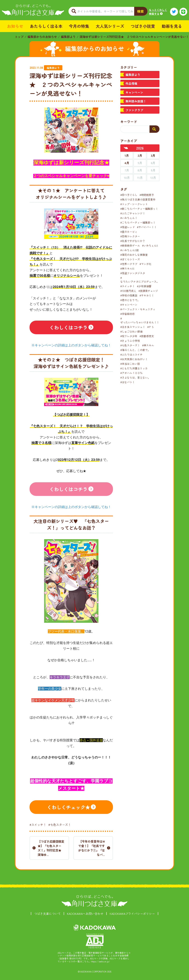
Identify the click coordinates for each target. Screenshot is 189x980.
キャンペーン (134, 92)
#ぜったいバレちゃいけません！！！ (141, 320)
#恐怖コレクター (130, 236)
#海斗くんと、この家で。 (135, 350)
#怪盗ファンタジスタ (133, 273)
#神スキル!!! (127, 268)
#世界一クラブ (129, 264)
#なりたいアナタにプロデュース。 (140, 280)
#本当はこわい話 (130, 364)
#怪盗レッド (128, 227)
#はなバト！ (128, 382)
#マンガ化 (145, 264)
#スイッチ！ (38, 825)
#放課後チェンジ (148, 291)
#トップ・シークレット (134, 204)
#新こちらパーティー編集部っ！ (139, 209)
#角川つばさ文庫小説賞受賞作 (138, 199)
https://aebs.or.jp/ (100, 961)
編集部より (68, 37)
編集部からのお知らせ (42, 37)
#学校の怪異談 (129, 295)
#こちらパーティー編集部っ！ (138, 222)
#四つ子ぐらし (129, 195)
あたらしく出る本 (46, 26)
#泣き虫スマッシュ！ (133, 327)
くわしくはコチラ (68, 327)
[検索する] (154, 129)
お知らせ (15, 26)
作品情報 (131, 83)
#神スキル (148, 345)
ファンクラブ (134, 110)
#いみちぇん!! (150, 245)
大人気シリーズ (110, 26)
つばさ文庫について (47, 914)
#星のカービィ (129, 232)
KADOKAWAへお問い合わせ (85, 914)
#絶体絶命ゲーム (130, 245)
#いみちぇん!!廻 (130, 250)
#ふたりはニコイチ (131, 354)
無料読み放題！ (136, 101)
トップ (19, 37)
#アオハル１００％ (131, 373)
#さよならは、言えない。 (135, 377)
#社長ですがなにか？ (133, 241)
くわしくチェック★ (68, 807)
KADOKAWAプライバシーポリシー (132, 914)
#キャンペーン (129, 305)
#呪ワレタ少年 (129, 336)
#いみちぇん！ (129, 218)
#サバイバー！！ (147, 227)
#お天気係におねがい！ (134, 359)
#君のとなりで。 (130, 300)
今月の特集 (79, 26)
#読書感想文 (147, 336)
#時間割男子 (147, 195)
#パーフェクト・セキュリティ (138, 309)
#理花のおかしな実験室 (134, 255)
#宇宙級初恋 (128, 314)
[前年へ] (126, 148)
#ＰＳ (151, 327)
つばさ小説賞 (143, 26)
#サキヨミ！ (147, 295)
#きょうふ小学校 (130, 341)
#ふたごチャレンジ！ (133, 213)
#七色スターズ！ (60, 825)
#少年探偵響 (144, 286)
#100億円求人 (128, 291)
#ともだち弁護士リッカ (134, 368)
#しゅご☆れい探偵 (131, 331)
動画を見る (172, 26)
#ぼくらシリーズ (130, 259)
